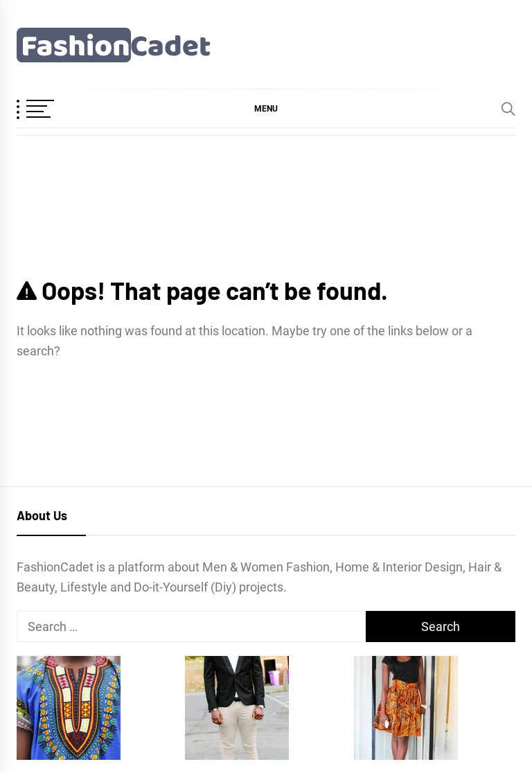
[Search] (508, 109)
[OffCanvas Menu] (51, 110)
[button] (266, 108)
